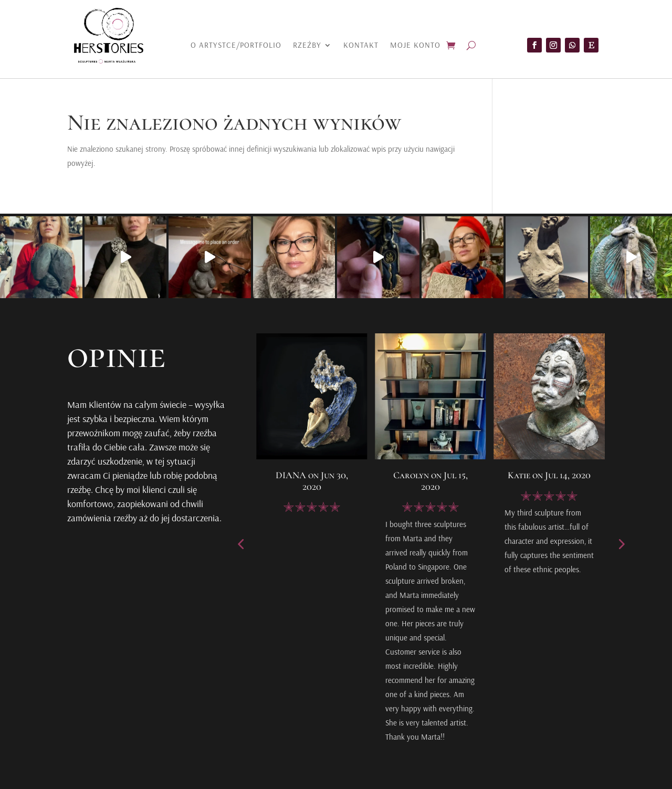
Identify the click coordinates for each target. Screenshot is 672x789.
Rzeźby (307, 46)
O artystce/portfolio (236, 46)
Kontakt (361, 46)
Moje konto (415, 46)
